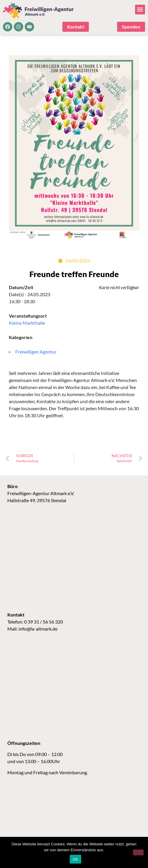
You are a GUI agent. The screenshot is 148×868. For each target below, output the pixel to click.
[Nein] (138, 852)
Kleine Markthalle (27, 323)
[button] (140, 10)
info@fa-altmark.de (38, 629)
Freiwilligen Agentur (36, 352)
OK (75, 859)
